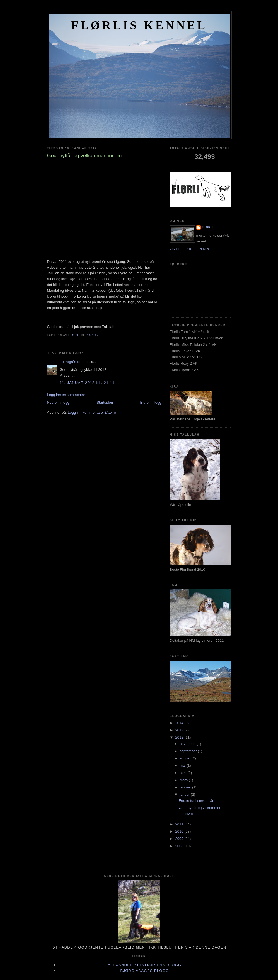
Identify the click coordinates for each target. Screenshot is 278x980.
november (188, 744)
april (183, 773)
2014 (180, 723)
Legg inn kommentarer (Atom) (92, 412)
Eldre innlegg (151, 402)
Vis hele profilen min (190, 249)
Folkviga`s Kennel (74, 362)
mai (183, 765)
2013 (180, 730)
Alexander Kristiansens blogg (145, 965)
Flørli (208, 227)
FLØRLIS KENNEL (139, 25)
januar (185, 794)
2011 (180, 824)
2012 (180, 737)
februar (186, 787)
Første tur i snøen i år (196, 801)
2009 (180, 839)
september (189, 751)
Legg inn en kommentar (66, 395)
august (186, 758)
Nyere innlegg (58, 402)
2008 (180, 846)
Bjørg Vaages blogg (144, 971)
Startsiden (105, 402)
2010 (180, 831)
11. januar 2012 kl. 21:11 (87, 383)
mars (184, 780)
